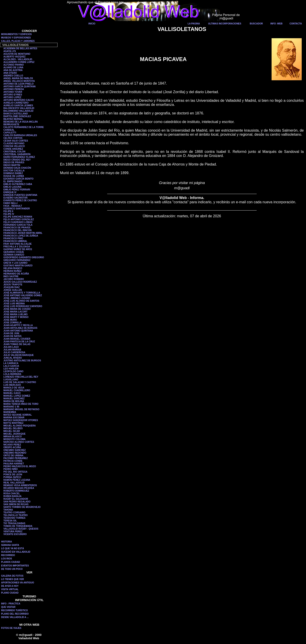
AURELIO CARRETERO (16, 103)
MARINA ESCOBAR (14, 418)
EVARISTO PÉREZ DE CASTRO (20, 200)
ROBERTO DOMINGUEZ (16, 491)
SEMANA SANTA (10, 545)
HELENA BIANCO (13, 268)
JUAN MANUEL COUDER (17, 339)
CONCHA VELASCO (14, 146)
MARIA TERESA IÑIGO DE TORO (21, 404)
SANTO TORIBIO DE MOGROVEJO (22, 507)
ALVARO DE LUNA (13, 67)
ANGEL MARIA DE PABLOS (18, 78)
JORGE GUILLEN (13, 290)
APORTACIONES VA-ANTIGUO (18, 583)
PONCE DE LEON (13, 475)
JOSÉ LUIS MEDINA (14, 304)
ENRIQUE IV (10, 192)
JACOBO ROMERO (14, 279)
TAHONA (8, 510)
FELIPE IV (9, 214)
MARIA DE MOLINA (14, 401)
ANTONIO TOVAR (13, 92)
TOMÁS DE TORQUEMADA (18, 526)
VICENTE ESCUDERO (15, 534)
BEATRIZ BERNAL (13, 119)
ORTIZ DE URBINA (13, 456)
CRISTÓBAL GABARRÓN (17, 154)
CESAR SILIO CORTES (16, 141)
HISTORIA (7, 542)
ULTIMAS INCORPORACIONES (225, 24)
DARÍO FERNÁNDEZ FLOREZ (19, 157)
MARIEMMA (10, 412)
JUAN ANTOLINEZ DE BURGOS (20, 328)
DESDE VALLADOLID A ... (15, 617)
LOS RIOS (7, 559)
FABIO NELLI (10, 203)
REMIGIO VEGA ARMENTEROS (20, 485)
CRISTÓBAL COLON (14, 152)
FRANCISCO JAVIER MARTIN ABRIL (23, 233)
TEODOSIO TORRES (14, 518)
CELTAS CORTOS (13, 138)
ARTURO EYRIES (13, 95)
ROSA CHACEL (12, 494)
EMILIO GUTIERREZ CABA (18, 184)
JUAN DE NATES (12, 336)
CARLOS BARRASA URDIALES (20, 135)
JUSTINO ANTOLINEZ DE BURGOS (22, 361)
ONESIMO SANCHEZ (14, 450)
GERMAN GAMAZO (14, 255)
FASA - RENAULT (13, 206)
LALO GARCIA (11, 366)
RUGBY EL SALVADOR (16, 499)
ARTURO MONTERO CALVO (19, 100)
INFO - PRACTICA (11, 604)
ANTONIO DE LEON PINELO (18, 84)
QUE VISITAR (8, 607)
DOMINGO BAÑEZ (13, 173)
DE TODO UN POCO (12, 569)
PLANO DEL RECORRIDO (15, 614)
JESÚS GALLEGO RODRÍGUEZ (20, 282)
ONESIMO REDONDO (15, 453)
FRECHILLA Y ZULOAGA (17, 247)
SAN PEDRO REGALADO (17, 502)
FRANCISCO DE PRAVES (17, 228)
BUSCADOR (256, 24)
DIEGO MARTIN (12, 165)
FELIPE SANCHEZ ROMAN (18, 217)
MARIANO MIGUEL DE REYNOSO (21, 409)
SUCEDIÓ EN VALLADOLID (16, 552)
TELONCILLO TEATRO (16, 515)
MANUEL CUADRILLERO (17, 390)
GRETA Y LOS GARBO (15, 263)
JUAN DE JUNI (11, 333)
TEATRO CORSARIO (14, 513)
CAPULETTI (10, 133)
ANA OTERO (10, 73)
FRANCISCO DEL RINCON (17, 230)
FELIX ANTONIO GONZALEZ (19, 219)
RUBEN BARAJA (12, 496)
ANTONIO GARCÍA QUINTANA (20, 86)
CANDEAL (9, 130)
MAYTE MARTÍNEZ (13, 423)
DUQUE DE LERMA (14, 176)
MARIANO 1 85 (11, 407)
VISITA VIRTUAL (10, 589)
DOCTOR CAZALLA (14, 171)
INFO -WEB (276, 24)
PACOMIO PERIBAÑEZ (16, 458)
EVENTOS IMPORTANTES (15, 566)
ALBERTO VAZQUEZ (14, 57)
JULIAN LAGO (11, 347)
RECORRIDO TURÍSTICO (14, 610)
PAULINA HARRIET (14, 464)
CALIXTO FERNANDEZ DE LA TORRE (24, 127)
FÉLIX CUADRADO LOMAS (18, 222)
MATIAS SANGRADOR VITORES (21, 420)
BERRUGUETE (11, 124)
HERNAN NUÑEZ (12, 271)
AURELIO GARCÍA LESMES (18, 105)
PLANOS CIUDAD (11, 562)
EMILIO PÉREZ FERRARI (17, 190)
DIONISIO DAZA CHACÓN (17, 168)
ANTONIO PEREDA (14, 89)
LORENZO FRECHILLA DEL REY (21, 377)
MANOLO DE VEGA (14, 388)
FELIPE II (8, 211)
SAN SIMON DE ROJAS (16, 504)
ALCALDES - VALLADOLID (18, 59)
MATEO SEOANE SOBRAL (18, 415)
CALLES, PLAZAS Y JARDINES (18, 41)
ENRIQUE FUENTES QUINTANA (20, 195)
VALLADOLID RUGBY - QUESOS (21, 529)
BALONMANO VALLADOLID (18, 111)
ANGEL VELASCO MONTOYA (19, 81)
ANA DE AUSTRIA (13, 70)
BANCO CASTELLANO (16, 114)
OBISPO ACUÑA (12, 447)
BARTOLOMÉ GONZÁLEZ (17, 116)
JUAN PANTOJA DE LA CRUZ (19, 342)
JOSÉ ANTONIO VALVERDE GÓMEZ (23, 295)
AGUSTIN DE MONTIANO (17, 54)
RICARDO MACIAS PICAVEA (19, 488)
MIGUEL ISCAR (12, 431)
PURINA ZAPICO (12, 477)
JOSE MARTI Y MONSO (16, 317)
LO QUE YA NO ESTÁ (13, 548)
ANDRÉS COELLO (13, 76)
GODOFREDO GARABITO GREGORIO (24, 257)
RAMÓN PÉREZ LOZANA (17, 480)
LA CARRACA (11, 363)
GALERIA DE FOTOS (12, 576)
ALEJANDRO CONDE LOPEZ (19, 62)
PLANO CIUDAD (10, 593)
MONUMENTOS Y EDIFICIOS (16, 34)
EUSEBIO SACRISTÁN (15, 198)
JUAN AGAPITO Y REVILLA (18, 325)
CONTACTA (296, 24)
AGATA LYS (10, 51)
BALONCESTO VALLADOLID (19, 108)
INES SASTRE (11, 276)
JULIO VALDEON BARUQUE (19, 355)
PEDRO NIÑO (11, 469)
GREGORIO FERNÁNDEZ (17, 260)
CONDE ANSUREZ (13, 149)
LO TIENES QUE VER (13, 579)
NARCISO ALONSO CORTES (19, 442)
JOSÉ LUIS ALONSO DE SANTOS (21, 301)
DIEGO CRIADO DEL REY (17, 160)
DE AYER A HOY (10, 586)
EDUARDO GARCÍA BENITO (18, 179)
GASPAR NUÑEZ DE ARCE (18, 249)
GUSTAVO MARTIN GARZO (18, 266)
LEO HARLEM (11, 369)
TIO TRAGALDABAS (14, 523)
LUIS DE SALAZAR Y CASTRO (20, 382)
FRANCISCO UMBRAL (15, 241)
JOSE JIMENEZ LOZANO (17, 298)
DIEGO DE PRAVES (14, 162)
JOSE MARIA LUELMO (16, 314)
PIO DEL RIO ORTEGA (15, 472)
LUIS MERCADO (12, 385)
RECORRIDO (8, 555)
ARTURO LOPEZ (12, 97)
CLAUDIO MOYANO (14, 143)
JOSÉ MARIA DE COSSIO (17, 309)
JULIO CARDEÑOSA (14, 352)
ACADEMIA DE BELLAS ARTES (20, 49)
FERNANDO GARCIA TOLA (18, 225)
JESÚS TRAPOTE (13, 285)
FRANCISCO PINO (13, 238)
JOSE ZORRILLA (12, 323)
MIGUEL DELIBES (13, 428)
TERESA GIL (10, 521)
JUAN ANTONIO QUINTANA (18, 331)
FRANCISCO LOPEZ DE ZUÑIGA (21, 236)
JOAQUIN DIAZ (12, 287)
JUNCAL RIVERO (13, 358)
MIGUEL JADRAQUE (14, 434)
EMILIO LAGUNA (12, 187)
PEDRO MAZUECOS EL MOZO (20, 466)
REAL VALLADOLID (14, 483)
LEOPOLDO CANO (13, 371)
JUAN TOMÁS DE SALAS (17, 344)
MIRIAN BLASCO (13, 437)
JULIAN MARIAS (12, 350)
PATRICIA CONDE (13, 461)
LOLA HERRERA (12, 374)
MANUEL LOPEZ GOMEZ (17, 396)
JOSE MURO (10, 320)
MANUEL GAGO (12, 393)
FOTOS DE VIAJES (11, 628)
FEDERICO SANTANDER (17, 209)
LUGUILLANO (11, 380)
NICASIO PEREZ (12, 445)
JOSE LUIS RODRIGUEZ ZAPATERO (23, 306)
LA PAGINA (194, 24)
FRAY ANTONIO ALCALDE (18, 244)
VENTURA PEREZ (13, 532)
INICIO (92, 24)
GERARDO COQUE (14, 252)
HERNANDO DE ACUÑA (16, 274)
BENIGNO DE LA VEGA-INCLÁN (20, 122)
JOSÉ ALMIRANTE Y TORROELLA (22, 293)
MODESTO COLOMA (14, 439)
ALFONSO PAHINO (14, 65)
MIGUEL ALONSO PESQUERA (20, 426)
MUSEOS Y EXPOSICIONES (16, 38)
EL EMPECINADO (13, 181)
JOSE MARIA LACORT (15, 312)
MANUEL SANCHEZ (14, 399)
